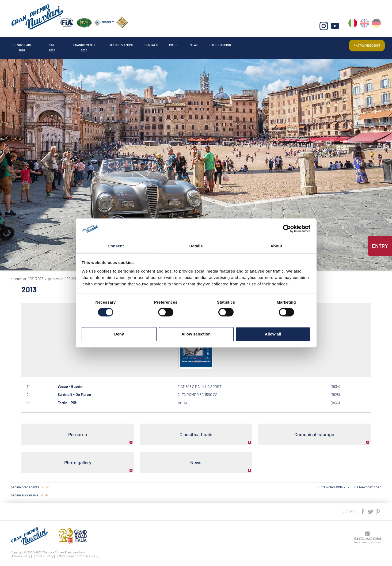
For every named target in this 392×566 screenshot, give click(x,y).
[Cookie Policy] (45, 553)
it (354, 27)
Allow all (273, 334)
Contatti (214, 44)
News (273, 44)
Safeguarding (310, 44)
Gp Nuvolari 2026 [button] (30, 44)
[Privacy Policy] (21, 553)
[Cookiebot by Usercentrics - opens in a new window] (287, 229)
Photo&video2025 (361, 44)
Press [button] (245, 44)
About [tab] (276, 246)
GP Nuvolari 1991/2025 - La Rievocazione (348, 485)
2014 (44, 493)
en (365, 27)
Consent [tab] (116, 246)
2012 (45, 485)
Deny (119, 334)
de (377, 27)
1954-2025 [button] (74, 44)
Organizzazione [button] (172, 44)
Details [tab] (196, 246)
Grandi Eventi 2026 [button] (119, 44)
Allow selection (196, 334)
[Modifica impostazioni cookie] (78, 553)
